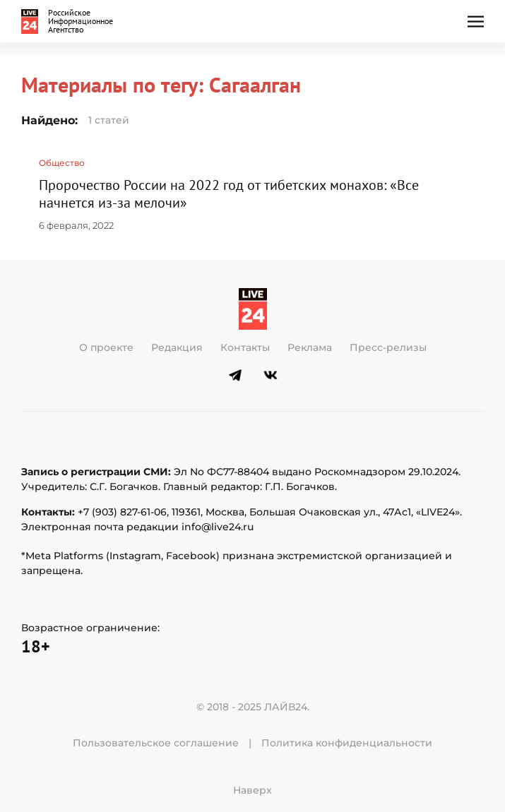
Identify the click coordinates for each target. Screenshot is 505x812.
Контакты (245, 347)
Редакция (177, 347)
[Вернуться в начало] (70, 21)
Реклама (310, 347)
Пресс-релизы (388, 347)
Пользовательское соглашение (156, 743)
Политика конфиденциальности (347, 743)
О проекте (106, 347)
